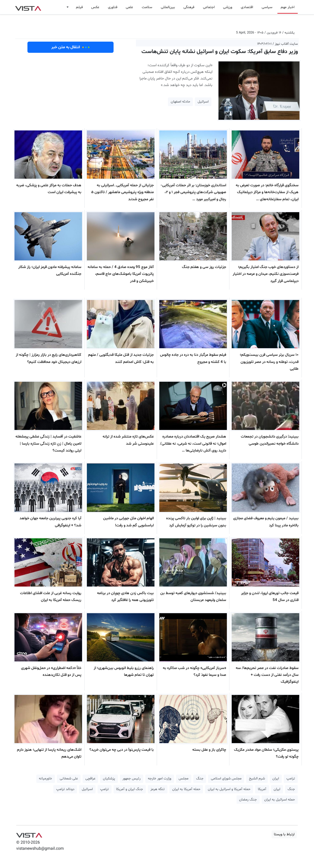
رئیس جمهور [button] (131, 779)
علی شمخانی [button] (69, 779)
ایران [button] (276, 779)
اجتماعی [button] (209, 7)
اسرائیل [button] (203, 102)
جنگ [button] (200, 779)
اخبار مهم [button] (288, 7)
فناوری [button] (113, 7)
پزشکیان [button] (109, 779)
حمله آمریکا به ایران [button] (186, 789)
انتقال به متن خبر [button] (70, 47)
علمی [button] (129, 7)
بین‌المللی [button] (168, 7)
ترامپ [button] (291, 779)
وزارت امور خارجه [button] (160, 779)
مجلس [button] (184, 779)
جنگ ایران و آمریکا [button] (130, 789)
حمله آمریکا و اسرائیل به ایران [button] (229, 789)
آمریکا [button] (262, 789)
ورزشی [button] (228, 7)
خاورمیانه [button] (45, 779)
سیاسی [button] (267, 7)
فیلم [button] (79, 7)
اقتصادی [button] (247, 7)
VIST (28, 7)
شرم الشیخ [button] (257, 779)
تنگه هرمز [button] (158, 789)
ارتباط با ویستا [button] (284, 834)
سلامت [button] (147, 7)
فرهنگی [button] (189, 7)
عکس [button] (95, 7)
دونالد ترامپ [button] (65, 789)
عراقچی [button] (90, 779)
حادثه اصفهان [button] (180, 102)
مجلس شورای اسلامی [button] (226, 779)
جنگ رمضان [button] (248, 800)
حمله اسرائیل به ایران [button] (280, 800)
